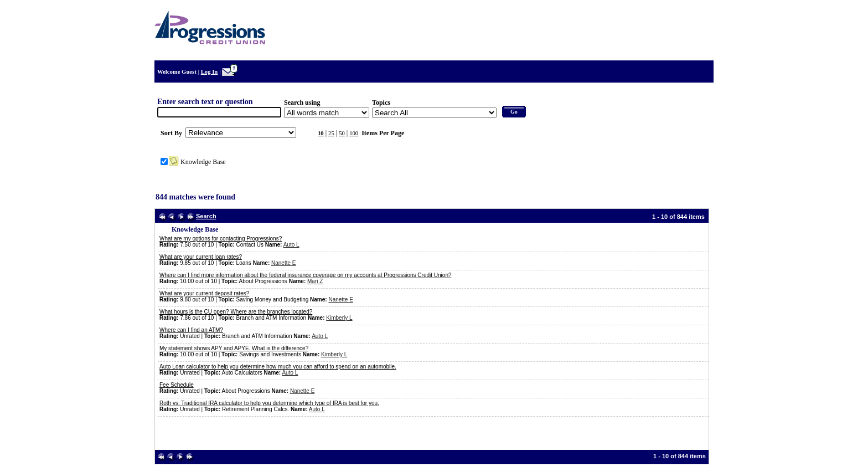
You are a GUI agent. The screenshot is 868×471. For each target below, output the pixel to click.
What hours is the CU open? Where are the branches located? (236, 312)
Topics (381, 103)
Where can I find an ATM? (191, 330)
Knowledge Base (203, 162)
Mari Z (315, 281)
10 (321, 133)
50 (342, 133)
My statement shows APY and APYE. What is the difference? (234, 348)
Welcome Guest (177, 72)
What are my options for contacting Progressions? (221, 239)
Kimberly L (339, 318)
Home (699, 40)
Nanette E (283, 263)
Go (514, 112)
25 (331, 133)
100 (354, 133)
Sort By (171, 133)
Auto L (291, 245)
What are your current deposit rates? (204, 293)
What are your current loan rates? (201, 257)
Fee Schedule (177, 385)
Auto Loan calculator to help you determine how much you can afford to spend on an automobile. (278, 367)
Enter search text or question (205, 102)
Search (206, 216)
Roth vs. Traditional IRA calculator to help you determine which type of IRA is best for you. (269, 403)
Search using (302, 103)
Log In (210, 72)
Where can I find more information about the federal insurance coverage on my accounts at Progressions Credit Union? (306, 275)
